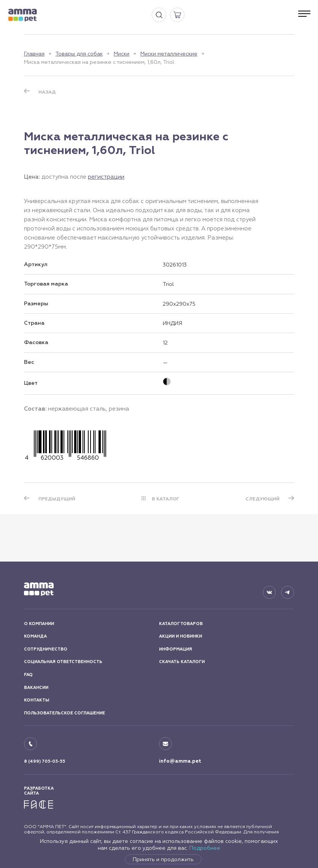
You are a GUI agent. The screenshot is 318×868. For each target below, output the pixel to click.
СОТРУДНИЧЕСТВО (46, 649)
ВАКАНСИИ (36, 688)
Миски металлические (169, 54)
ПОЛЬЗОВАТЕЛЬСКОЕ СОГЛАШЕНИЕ (64, 713)
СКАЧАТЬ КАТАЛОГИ (182, 662)
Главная (34, 54)
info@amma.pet (180, 761)
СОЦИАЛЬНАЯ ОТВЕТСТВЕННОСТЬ (63, 662)
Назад (47, 92)
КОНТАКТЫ (37, 700)
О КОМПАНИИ (39, 624)
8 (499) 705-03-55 (45, 761)
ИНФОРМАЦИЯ (176, 649)
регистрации (106, 177)
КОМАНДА (35, 636)
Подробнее (205, 848)
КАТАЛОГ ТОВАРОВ (181, 624)
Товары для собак (79, 54)
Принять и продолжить (163, 859)
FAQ (28, 675)
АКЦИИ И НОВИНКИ (180, 636)
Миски (122, 54)
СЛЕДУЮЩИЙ (262, 499)
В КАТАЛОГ (166, 499)
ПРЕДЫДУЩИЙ (57, 499)
